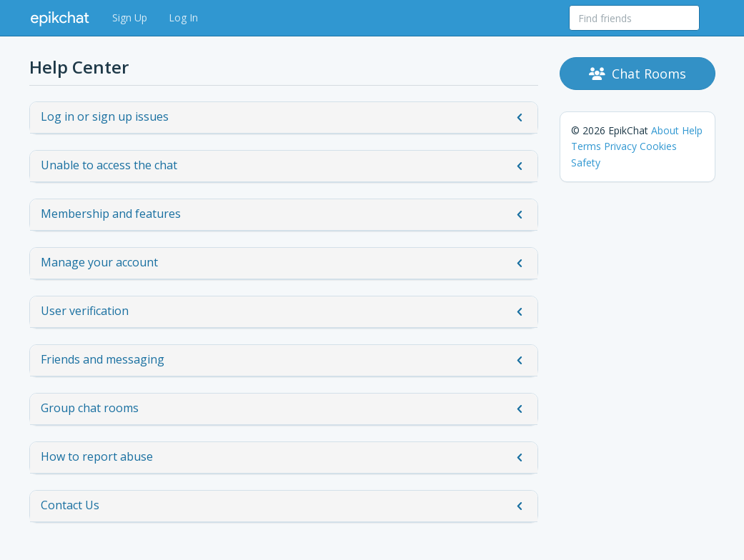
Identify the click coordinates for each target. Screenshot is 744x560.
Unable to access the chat (284, 166)
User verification (284, 311)
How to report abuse (284, 457)
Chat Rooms (638, 74)
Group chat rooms (284, 409)
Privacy (620, 146)
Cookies (658, 146)
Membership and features (284, 214)
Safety (586, 162)
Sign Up (130, 17)
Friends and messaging (284, 360)
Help (692, 130)
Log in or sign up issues (284, 117)
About (665, 130)
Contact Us (284, 506)
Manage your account (284, 263)
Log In (183, 17)
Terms (586, 146)
